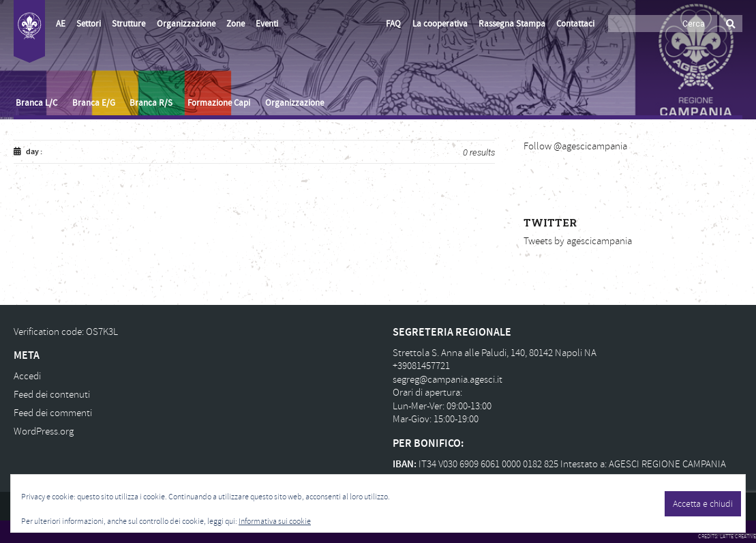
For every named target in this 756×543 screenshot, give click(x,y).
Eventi (267, 24)
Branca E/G (94, 103)
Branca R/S (151, 103)
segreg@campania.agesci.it (448, 380)
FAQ (393, 24)
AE (61, 24)
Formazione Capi (219, 103)
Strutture (128, 24)
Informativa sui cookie (275, 522)
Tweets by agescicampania (578, 241)
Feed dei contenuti (52, 395)
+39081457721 (421, 366)
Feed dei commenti (53, 413)
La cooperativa (440, 24)
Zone (236, 24)
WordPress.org (44, 431)
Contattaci (575, 24)
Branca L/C (36, 103)
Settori (89, 24)
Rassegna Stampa (512, 24)
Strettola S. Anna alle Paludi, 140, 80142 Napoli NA (495, 353)
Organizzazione (186, 24)
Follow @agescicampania (575, 146)
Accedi (27, 376)
